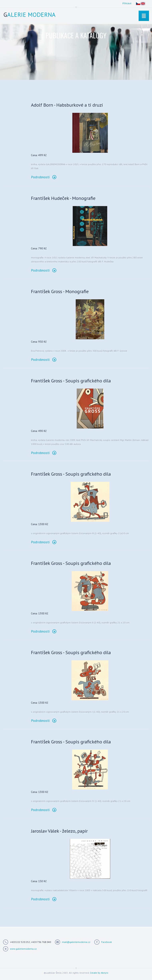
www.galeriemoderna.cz (23, 949)
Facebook (107, 942)
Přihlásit (127, 3)
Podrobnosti (44, 177)
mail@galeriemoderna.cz (76, 942)
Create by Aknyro (99, 973)
